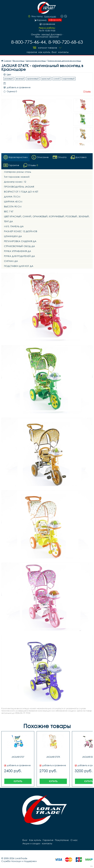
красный (46, 79)
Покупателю (62, 840)
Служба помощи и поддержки (19, 861)
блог (54, 52)
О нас (74, 840)
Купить (18, 781)
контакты (63, 52)
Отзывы (87, 91)
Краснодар (50, 16)
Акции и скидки (31, 843)
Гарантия (31, 52)
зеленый (20, 79)
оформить (55, 20)
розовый (9, 79)
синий (57, 79)
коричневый (69, 79)
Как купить (44, 52)
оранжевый (33, 79)
